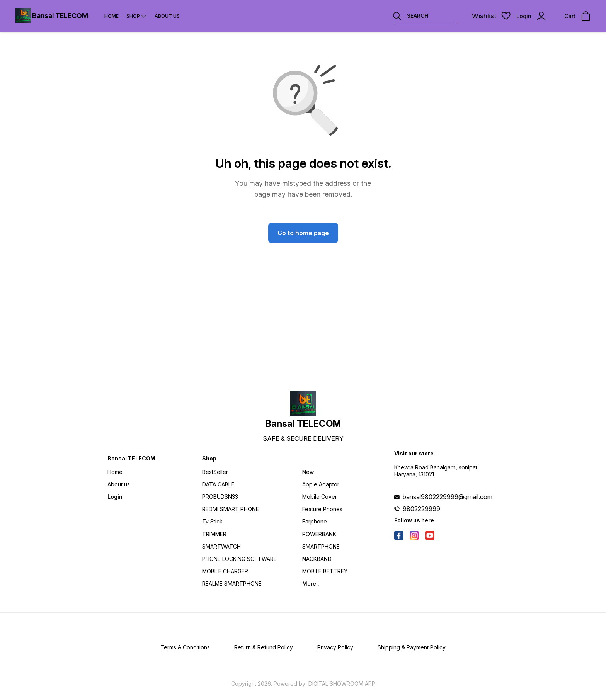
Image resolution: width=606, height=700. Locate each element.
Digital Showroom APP (342, 684)
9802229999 (421, 509)
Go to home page (303, 233)
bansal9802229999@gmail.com (448, 497)
